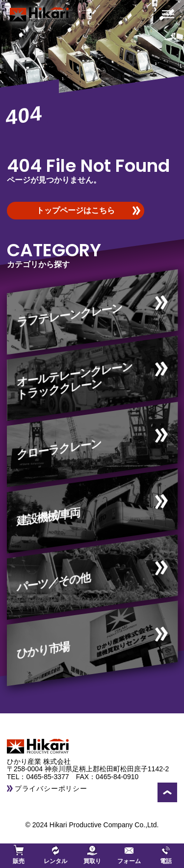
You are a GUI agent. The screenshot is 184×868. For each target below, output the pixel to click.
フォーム (129, 855)
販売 (19, 855)
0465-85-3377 (51, 777)
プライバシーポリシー (51, 788)
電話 (166, 855)
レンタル (55, 855)
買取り (92, 855)
